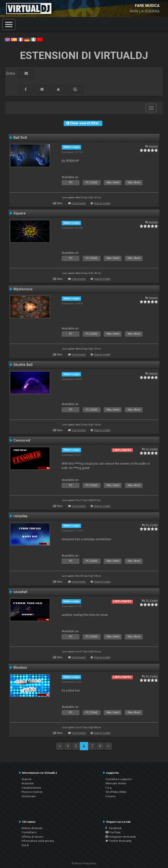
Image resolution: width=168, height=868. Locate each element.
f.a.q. (109, 788)
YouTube (113, 832)
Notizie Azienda (32, 828)
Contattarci (29, 832)
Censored (22, 440)
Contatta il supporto (119, 779)
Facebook (114, 828)
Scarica (26, 779)
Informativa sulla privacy (38, 841)
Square (20, 213)
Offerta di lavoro (32, 837)
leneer (154, 146)
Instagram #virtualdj (121, 837)
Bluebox (20, 668)
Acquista (28, 783)
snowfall (20, 592)
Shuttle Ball (23, 365)
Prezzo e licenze (32, 792)
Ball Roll (20, 138)
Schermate (29, 796)
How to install (102, 203)
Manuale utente (116, 783)
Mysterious (23, 289)
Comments (79, 203)
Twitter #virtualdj (118, 841)
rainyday (20, 516)
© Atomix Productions (84, 863)
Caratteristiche (31, 788)
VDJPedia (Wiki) (116, 792)
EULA (25, 845)
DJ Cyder (152, 449)
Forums (111, 796)
